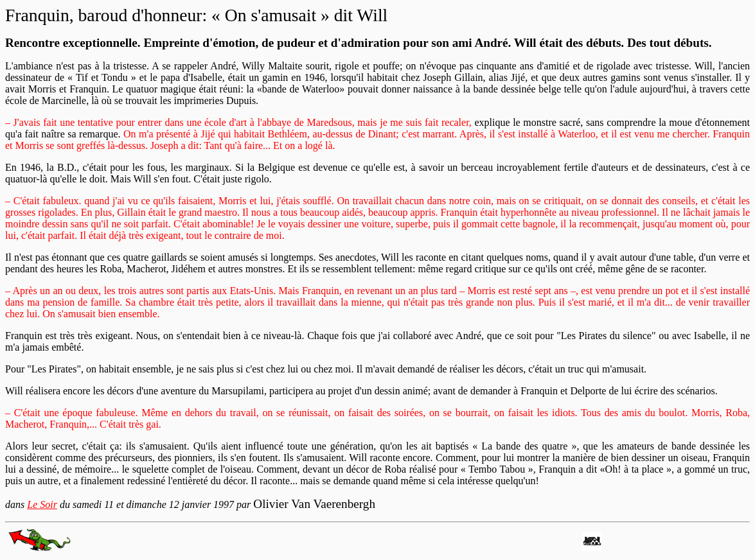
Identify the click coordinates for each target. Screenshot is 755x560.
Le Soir (42, 504)
